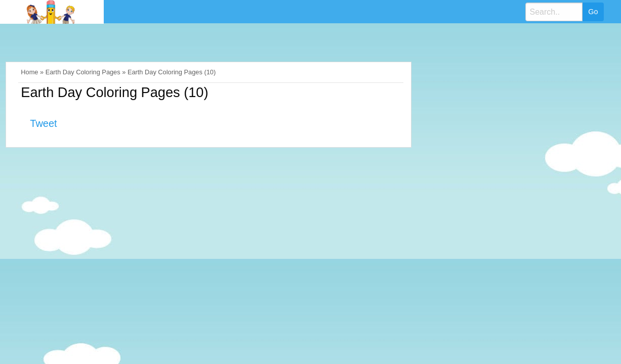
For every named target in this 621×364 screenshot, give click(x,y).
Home (29, 72)
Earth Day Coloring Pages (83, 72)
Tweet (43, 123)
